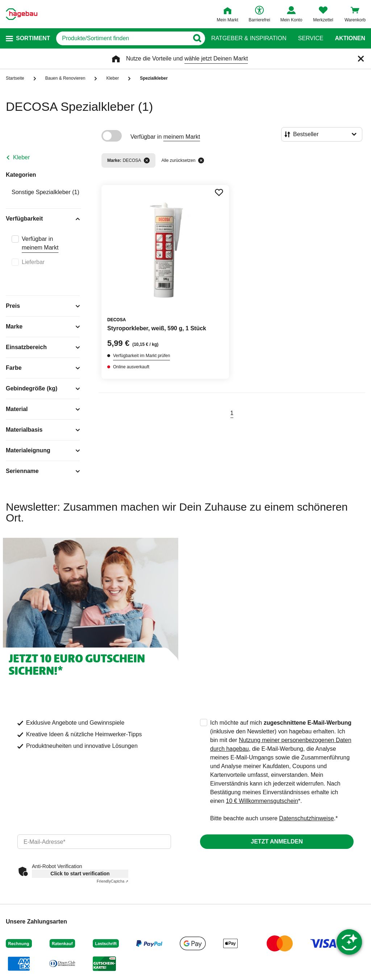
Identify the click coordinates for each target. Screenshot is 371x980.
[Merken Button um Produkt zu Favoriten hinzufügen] (219, 192)
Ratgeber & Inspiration (249, 38)
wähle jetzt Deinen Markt (216, 58)
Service (310, 38)
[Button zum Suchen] (197, 38)
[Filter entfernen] (147, 160)
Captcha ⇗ (112, 881)
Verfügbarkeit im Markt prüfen (141, 356)
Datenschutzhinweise (306, 818)
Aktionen (350, 38)
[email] (94, 842)
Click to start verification (80, 874)
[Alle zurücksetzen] (201, 160)
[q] (122, 38)
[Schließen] (361, 59)
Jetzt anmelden (277, 841)
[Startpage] (22, 14)
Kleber (21, 157)
